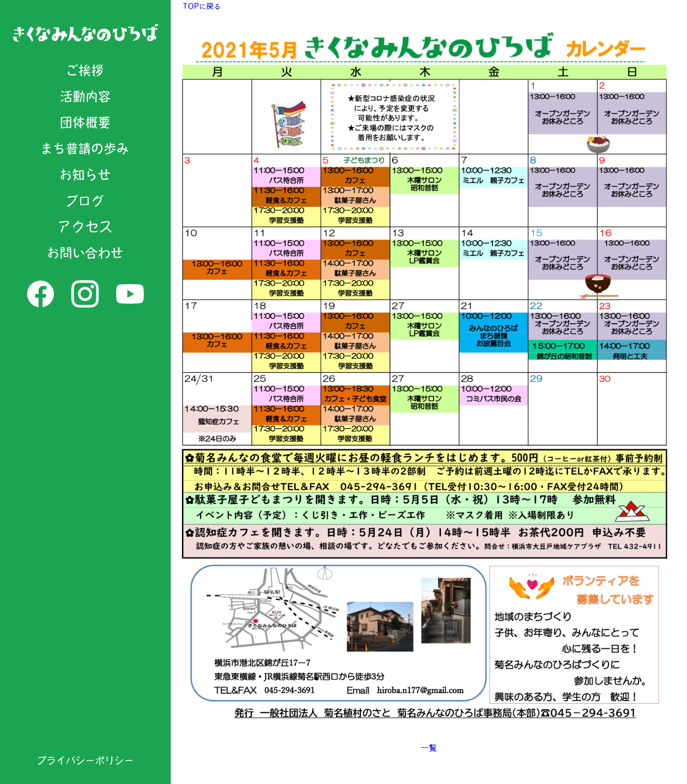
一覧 (429, 748)
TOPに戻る (202, 6)
